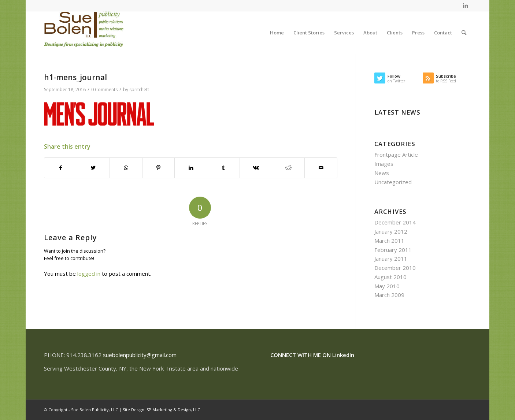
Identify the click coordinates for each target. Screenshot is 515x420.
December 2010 (395, 268)
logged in (89, 274)
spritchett (139, 90)
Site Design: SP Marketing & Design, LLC (161, 410)
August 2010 (390, 277)
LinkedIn (343, 355)
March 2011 (389, 241)
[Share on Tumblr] (223, 168)
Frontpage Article (396, 155)
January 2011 (391, 259)
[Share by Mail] (321, 168)
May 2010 (387, 286)
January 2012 (391, 231)
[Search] (464, 33)
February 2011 (393, 250)
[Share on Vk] (256, 168)
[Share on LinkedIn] (191, 168)
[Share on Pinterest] (159, 168)
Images (384, 164)
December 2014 (395, 222)
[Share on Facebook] (61, 168)
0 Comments (104, 90)
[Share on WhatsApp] (126, 168)
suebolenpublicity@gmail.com (140, 355)
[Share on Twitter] (93, 168)
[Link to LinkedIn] (466, 5)
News (382, 173)
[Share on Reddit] (288, 168)
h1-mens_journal (75, 77)
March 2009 (389, 295)
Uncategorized (393, 182)
